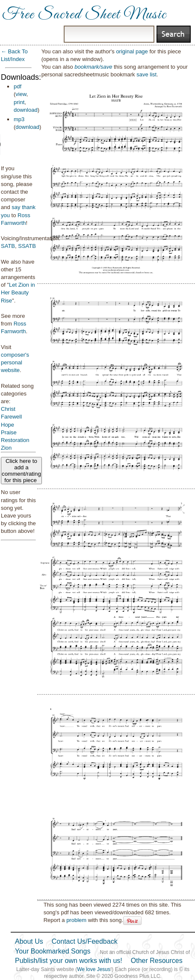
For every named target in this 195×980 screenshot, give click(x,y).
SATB (8, 246)
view (21, 94)
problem (76, 920)
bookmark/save (93, 67)
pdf (18, 86)
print (19, 102)
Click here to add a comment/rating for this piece (21, 471)
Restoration (15, 440)
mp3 (19, 119)
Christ (8, 409)
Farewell (11, 417)
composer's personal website (15, 362)
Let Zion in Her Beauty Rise (18, 292)
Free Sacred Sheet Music (84, 15)
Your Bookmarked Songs (53, 951)
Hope (7, 425)
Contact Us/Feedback (85, 941)
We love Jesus (94, 969)
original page (132, 51)
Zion (6, 448)
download (26, 110)
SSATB (27, 246)
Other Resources (157, 961)
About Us (29, 941)
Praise (9, 432)
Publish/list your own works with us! (69, 961)
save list (146, 74)
